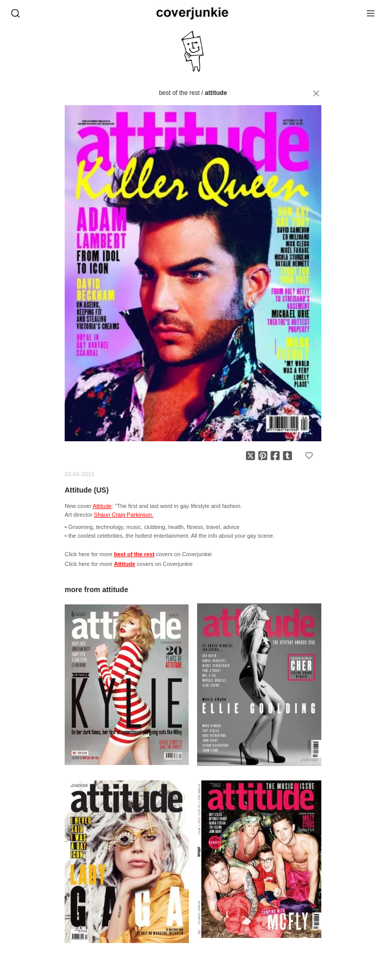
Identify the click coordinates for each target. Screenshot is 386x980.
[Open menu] (371, 13)
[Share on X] (250, 456)
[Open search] (15, 13)
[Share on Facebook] (275, 456)
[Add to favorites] (309, 456)
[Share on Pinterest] (263, 456)
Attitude (216, 93)
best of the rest (179, 93)
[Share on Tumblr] (287, 456)
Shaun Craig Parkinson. (124, 515)
